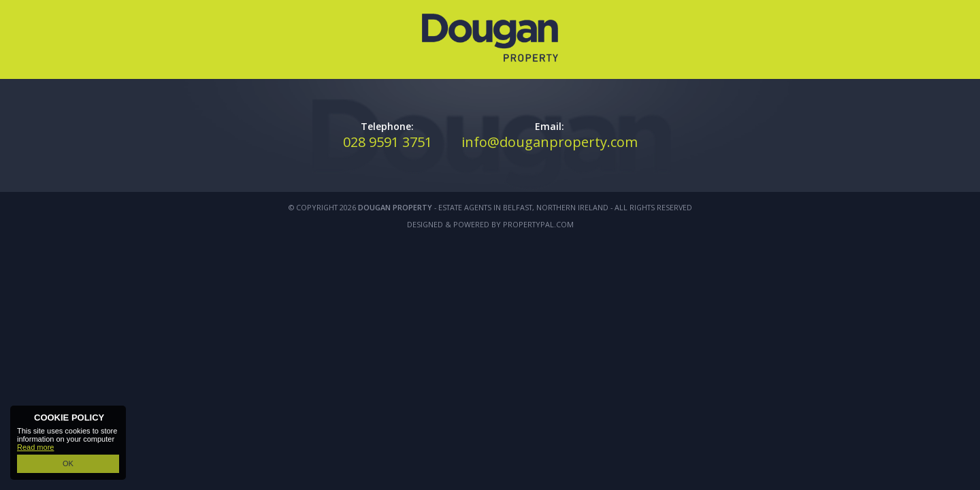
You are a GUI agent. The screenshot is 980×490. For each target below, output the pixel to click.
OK (68, 463)
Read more (35, 447)
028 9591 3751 (388, 142)
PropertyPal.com (538, 224)
